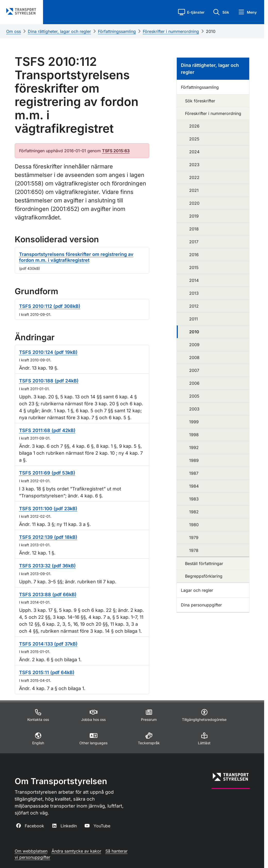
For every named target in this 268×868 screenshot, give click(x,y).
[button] (191, 12)
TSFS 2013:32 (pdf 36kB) (47, 566)
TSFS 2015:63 (116, 151)
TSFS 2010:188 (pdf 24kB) (49, 381)
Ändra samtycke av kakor (76, 851)
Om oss (14, 31)
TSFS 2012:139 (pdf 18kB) (48, 537)
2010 (211, 31)
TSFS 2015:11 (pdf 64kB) (47, 672)
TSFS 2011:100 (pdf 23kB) (48, 509)
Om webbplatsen (31, 851)
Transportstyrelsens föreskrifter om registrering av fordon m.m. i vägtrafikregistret (76, 257)
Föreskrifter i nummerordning (171, 31)
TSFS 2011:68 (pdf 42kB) (47, 430)
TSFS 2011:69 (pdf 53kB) (47, 473)
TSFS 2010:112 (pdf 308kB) (50, 306)
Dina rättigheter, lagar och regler (59, 31)
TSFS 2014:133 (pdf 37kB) (48, 644)
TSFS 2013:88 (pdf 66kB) (48, 594)
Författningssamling (117, 31)
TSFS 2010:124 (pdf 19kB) (48, 352)
